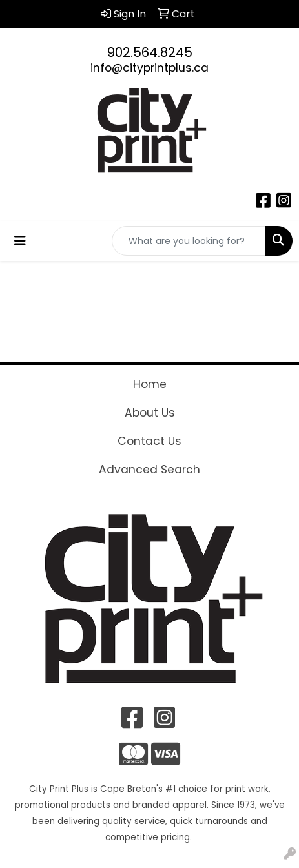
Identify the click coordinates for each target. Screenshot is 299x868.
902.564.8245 (150, 52)
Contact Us (149, 441)
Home (150, 384)
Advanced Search (149, 470)
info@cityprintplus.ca (149, 68)
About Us (150, 413)
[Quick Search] (189, 241)
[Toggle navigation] (20, 241)
